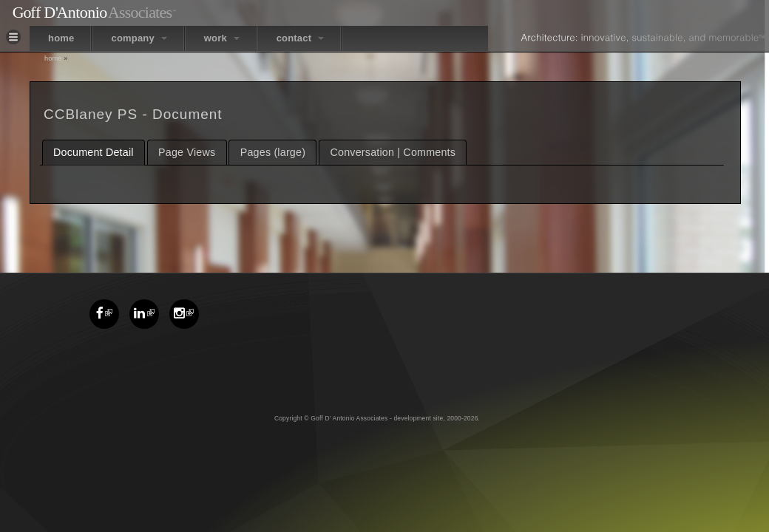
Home (53, 58)
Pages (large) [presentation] (273, 152)
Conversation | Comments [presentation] (393, 152)
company (139, 38)
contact (300, 38)
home (61, 38)
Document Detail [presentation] (94, 152)
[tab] (94, 153)
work (222, 38)
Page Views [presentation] (187, 152)
